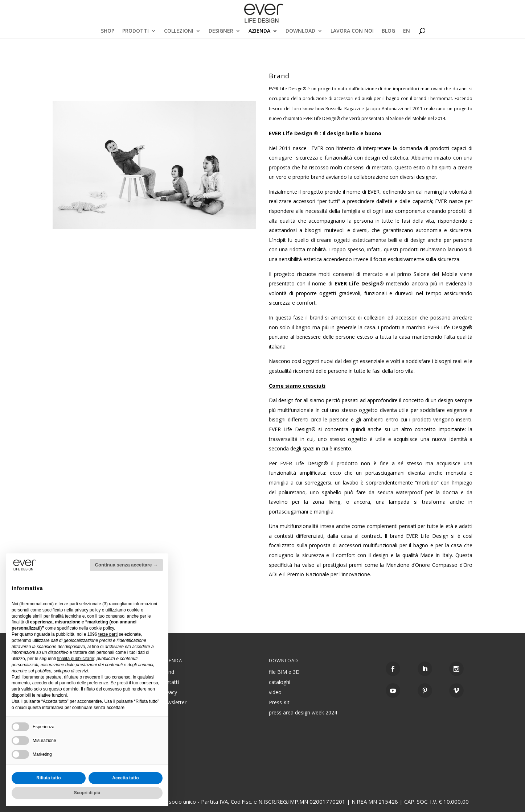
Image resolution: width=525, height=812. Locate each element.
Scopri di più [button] (87, 793)
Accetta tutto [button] (125, 778)
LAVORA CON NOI (352, 31)
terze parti (108, 634)
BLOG (388, 31)
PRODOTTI (136, 31)
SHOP (108, 31)
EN (407, 31)
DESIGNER (221, 31)
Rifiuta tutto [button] (48, 778)
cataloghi (280, 682)
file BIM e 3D (284, 672)
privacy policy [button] (87, 610)
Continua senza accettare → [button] (126, 565)
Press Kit (279, 702)
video (275, 692)
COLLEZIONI (179, 31)
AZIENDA (259, 31)
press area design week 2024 (303, 712)
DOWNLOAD (300, 31)
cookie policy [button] (102, 628)
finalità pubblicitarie (75, 659)
